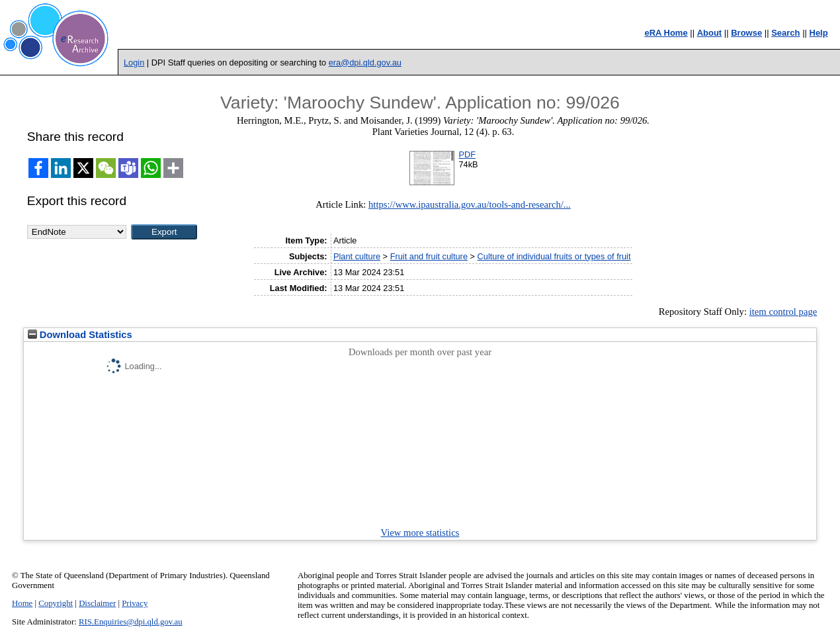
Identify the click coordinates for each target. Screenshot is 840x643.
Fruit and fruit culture (429, 256)
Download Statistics (80, 335)
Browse (746, 33)
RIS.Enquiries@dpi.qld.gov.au (131, 622)
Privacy (135, 603)
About (710, 33)
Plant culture (357, 256)
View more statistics (420, 533)
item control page (783, 312)
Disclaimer (97, 603)
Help (819, 33)
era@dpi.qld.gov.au (365, 63)
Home (22, 603)
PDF (467, 154)
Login (134, 63)
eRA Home (666, 33)
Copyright (56, 603)
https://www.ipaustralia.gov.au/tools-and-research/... (470, 204)
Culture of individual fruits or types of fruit (554, 256)
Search (785, 33)
